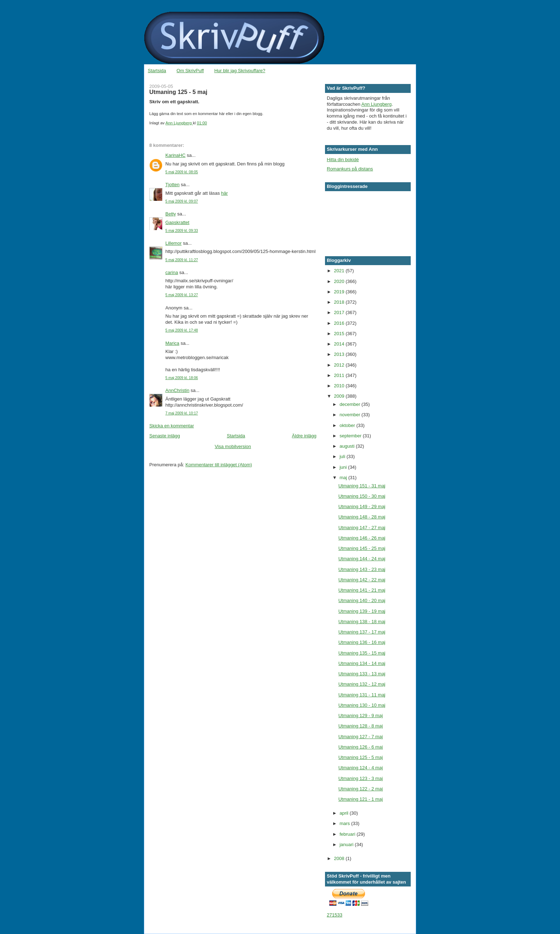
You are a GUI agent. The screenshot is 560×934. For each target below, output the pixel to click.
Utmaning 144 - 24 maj (362, 559)
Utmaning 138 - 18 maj (362, 622)
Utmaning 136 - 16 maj (362, 642)
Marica (172, 343)
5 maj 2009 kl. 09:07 (182, 201)
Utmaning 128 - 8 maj (360, 726)
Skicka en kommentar (172, 426)
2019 (340, 292)
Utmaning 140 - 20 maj (362, 600)
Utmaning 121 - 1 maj (360, 799)
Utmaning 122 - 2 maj (360, 789)
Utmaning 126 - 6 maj (360, 747)
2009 (340, 396)
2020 (340, 281)
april (345, 813)
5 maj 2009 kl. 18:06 (182, 378)
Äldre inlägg (304, 436)
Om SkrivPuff (190, 71)
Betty (171, 214)
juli (343, 456)
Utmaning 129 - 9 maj (360, 716)
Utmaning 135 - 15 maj (362, 653)
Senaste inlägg (165, 436)
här (224, 193)
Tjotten (172, 185)
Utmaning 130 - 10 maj (362, 705)
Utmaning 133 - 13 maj (362, 674)
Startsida (157, 71)
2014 (340, 344)
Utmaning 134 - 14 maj (362, 663)
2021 (340, 271)
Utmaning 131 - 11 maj (362, 695)
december (351, 404)
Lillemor (174, 243)
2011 (340, 375)
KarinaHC (175, 155)
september (351, 436)
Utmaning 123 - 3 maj (360, 778)
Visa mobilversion (233, 446)
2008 (340, 858)
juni (344, 467)
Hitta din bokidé (343, 160)
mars (346, 823)
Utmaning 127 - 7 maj (360, 737)
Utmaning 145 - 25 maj (362, 548)
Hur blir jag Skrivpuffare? (240, 71)
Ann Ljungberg (377, 104)
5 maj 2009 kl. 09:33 (182, 231)
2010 (340, 386)
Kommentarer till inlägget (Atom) (219, 465)
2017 (340, 312)
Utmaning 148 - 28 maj (362, 517)
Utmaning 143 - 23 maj (362, 569)
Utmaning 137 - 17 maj (362, 632)
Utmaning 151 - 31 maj (362, 486)
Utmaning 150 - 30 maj (362, 496)
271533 (334, 915)
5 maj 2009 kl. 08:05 (182, 172)
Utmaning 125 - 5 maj (360, 757)
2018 (340, 302)
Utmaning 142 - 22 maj (362, 580)
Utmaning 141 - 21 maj (362, 590)
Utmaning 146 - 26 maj (362, 538)
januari (347, 844)
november (351, 415)
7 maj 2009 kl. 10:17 (182, 413)
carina (172, 272)
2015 (340, 334)
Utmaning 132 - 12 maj (362, 684)
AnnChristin (177, 390)
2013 (340, 354)
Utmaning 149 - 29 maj (362, 506)
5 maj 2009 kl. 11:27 (182, 260)
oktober (348, 425)
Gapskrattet (177, 222)
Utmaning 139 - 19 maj (362, 611)
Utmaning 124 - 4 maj (360, 768)
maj (344, 478)
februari (348, 834)
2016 (340, 323)
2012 (340, 365)
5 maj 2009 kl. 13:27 (182, 295)
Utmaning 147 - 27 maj (362, 528)
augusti (348, 446)
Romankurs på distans (350, 169)
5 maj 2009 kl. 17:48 (182, 330)
